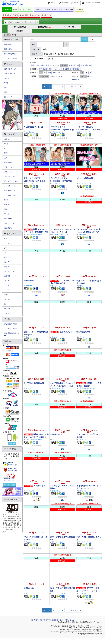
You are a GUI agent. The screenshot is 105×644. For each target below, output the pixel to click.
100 (49, 73)
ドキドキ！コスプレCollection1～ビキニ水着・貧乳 (62, 181)
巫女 (6, 295)
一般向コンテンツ (57, 76)
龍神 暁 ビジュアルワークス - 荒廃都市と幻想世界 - (36, 232)
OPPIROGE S (56, 434)
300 (59, 73)
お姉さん (8, 299)
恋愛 (6, 239)
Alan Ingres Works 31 (33, 127)
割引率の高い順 (45, 69)
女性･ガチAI (68, 9)
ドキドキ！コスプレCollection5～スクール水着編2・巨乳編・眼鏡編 (62, 130)
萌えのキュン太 (58, 388)
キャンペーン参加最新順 (62, 69)
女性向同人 (39, 9)
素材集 (15, 9)
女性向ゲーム (57, 9)
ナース (7, 290)
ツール (7, 214)
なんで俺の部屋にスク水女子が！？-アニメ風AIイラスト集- (62, 386)
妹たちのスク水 (83, 332)
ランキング (30, 22)
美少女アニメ (46, 15)
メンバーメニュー (16, 22)
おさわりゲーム (10, 176)
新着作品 (8, 44)
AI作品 (15, 15)
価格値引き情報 (10, 54)
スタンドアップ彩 (85, 183)
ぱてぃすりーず (58, 132)
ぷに (6, 248)
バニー (7, 281)
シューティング (10, 191)
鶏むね (81, 286)
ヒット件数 (39, 59)
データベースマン (59, 542)
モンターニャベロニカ (60, 235)
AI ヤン (28, 388)
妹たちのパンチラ (67, 332)
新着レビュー (9, 49)
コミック (29, 9)
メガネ (7, 313)
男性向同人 (7, 15)
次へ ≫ (73, 86)
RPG (6, 200)
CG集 (6, 83)
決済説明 (12, 443)
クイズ (7, 205)
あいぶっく (56, 286)
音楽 (6, 209)
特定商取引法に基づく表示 (53, 620)
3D (5, 253)
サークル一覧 (69, 27)
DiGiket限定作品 (20, 27)
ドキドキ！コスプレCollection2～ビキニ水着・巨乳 (35, 181)
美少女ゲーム (35, 15)
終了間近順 (77, 69)
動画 (6, 153)
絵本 (6, 257)
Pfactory (29, 286)
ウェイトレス (9, 271)
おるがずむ (82, 440)
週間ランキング (10, 69)
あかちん (55, 337)
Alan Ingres (30, 132)
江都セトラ (82, 491)
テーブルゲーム (10, 195)
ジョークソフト (10, 223)
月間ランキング (10, 74)
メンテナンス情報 (11, 329)
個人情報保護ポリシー (12, 334)
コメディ (8, 262)
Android (76, 79)
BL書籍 (48, 9)
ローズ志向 (82, 235)
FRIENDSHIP (29, 281)
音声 (6, 92)
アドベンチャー (10, 167)
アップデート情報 (11, 58)
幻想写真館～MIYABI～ (34, 235)
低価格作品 (8, 228)
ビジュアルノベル (11, 181)
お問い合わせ (70, 620)
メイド (7, 285)
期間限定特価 (45, 27)
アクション (8, 172)
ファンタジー (9, 243)
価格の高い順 (86, 65)
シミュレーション (11, 186)
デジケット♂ (83, 593)
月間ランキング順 (52, 65)
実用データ (8, 219)
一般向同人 (7, 9)
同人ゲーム (8, 97)
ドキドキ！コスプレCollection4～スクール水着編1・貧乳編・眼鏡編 (88, 130)
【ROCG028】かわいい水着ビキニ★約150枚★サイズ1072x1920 (89, 232)
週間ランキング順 (37, 65)
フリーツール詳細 (9, 485)
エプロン (8, 276)
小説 (6, 88)
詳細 (92, 39)
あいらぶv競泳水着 (85, 178)
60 (45, 73)
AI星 (54, 440)
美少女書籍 (24, 15)
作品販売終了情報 (11, 324)
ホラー (7, 267)
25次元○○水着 (39, 486)
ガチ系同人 (79, 9)
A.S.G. (28, 593)
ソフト (22, 9)
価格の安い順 (74, 65)
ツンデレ (8, 309)
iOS (89, 76)
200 (54, 73)
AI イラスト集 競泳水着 (34, 383)
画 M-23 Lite (29, 588)
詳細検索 (20, 31)
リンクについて (36, 620)
